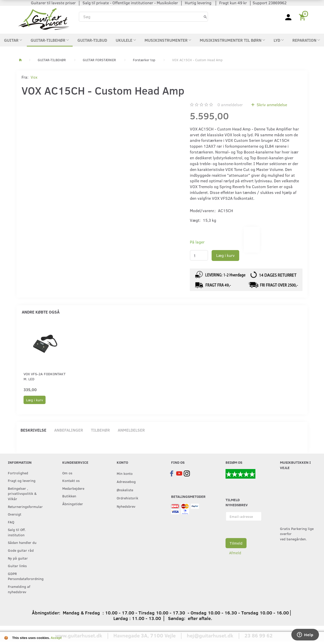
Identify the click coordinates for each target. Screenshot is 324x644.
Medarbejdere (73, 488)
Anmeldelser (131, 430)
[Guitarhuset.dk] (44, 19)
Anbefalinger (69, 430)
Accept (56, 638)
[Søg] (205, 17)
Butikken (69, 496)
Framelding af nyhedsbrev (19, 589)
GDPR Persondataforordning (25, 576)
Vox (34, 77)
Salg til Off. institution (17, 532)
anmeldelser (230, 105)
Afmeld (235, 553)
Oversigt (15, 514)
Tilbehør (100, 430)
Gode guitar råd (21, 550)
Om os (67, 473)
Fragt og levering (22, 480)
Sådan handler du (22, 542)
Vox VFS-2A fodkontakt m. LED (45, 376)
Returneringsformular (25, 506)
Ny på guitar (18, 558)
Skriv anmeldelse (271, 105)
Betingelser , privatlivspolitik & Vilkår (22, 493)
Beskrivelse (33, 430)
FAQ (11, 522)
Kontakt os (71, 480)
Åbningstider (73, 504)
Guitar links (17, 566)
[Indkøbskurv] (303, 17)
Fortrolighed (18, 473)
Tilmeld (236, 543)
